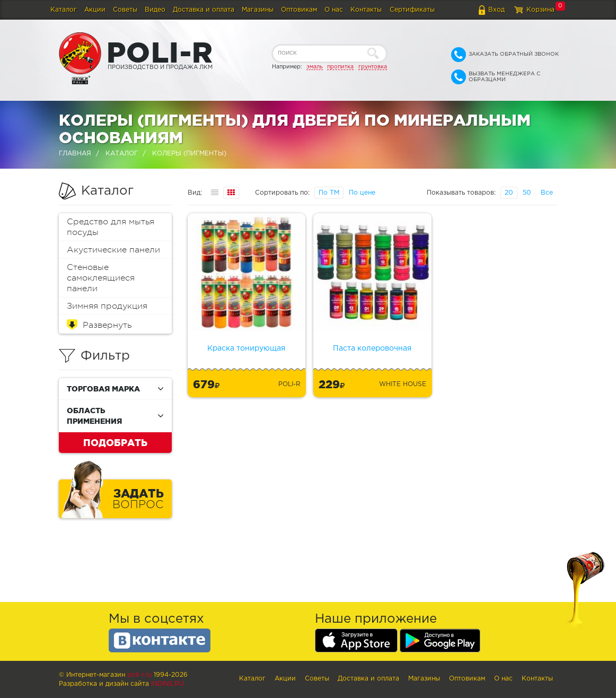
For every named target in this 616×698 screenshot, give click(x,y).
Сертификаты (412, 10)
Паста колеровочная (372, 348)
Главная (75, 154)
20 (509, 193)
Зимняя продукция (107, 306)
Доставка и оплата (204, 10)
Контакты (366, 10)
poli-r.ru (139, 675)
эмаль (315, 67)
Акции (95, 10)
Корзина (540, 10)
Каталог (64, 10)
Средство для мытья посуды (111, 227)
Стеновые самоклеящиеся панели (101, 278)
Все (547, 193)
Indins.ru (168, 684)
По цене (362, 193)
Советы (125, 10)
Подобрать (115, 442)
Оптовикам (299, 10)
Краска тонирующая (246, 348)
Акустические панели (113, 250)
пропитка (340, 67)
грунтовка (373, 67)
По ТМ (329, 193)
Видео (155, 10)
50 (527, 193)
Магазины (258, 10)
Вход (496, 10)
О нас (334, 10)
